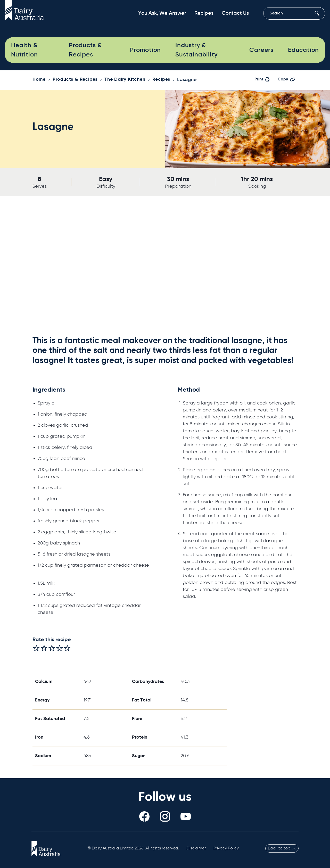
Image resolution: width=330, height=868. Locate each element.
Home (39, 79)
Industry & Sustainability (196, 50)
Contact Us (235, 13)
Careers (261, 50)
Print (262, 79)
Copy (286, 79)
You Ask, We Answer (162, 13)
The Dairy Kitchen (125, 79)
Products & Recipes (85, 50)
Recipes (204, 13)
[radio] (36, 648)
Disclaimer (196, 848)
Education (303, 50)
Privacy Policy (226, 848)
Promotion (145, 50)
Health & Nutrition (24, 50)
